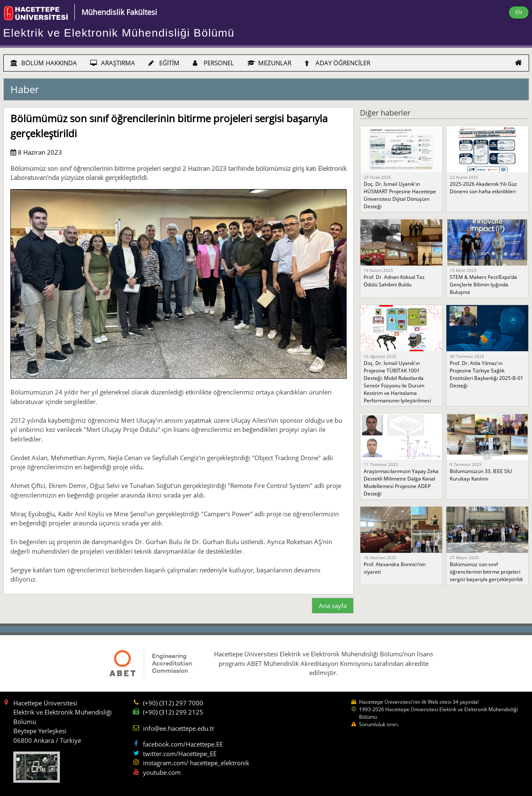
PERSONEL (213, 63)
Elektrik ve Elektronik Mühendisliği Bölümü (119, 33)
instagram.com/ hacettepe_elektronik (196, 763)
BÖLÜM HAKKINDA (44, 63)
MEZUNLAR (269, 63)
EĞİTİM (164, 63)
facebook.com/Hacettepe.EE (183, 744)
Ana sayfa (333, 606)
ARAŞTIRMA (113, 63)
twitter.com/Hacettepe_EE (180, 754)
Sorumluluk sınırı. (379, 724)
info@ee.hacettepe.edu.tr (179, 728)
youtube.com (162, 772)
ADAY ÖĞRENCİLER (337, 63)
